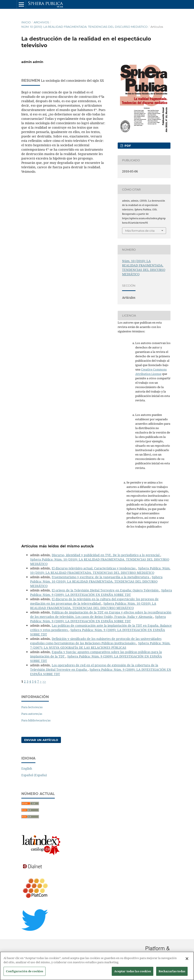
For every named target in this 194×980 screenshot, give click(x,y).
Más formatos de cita (140, 231)
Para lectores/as (32, 707)
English (27, 768)
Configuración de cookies (25, 973)
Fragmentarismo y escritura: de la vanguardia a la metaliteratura (101, 577)
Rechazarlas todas (172, 973)
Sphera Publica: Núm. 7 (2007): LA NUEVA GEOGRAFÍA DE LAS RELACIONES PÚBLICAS (100, 645)
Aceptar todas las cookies (133, 973)
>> (44, 681)
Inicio (26, 22)
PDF (127, 146)
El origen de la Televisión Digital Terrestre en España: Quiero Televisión (106, 590)
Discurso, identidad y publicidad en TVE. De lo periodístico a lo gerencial (106, 555)
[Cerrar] (187, 961)
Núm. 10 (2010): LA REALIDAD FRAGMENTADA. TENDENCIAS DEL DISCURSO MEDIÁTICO (84, 27)
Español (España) (34, 775)
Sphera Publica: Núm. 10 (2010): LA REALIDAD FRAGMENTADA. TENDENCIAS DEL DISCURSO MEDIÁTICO (100, 570)
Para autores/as (32, 714)
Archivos (41, 22)
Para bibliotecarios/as (36, 720)
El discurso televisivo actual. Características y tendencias (94, 568)
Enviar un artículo (41, 740)
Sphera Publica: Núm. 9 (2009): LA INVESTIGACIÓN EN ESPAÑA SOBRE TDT (101, 592)
